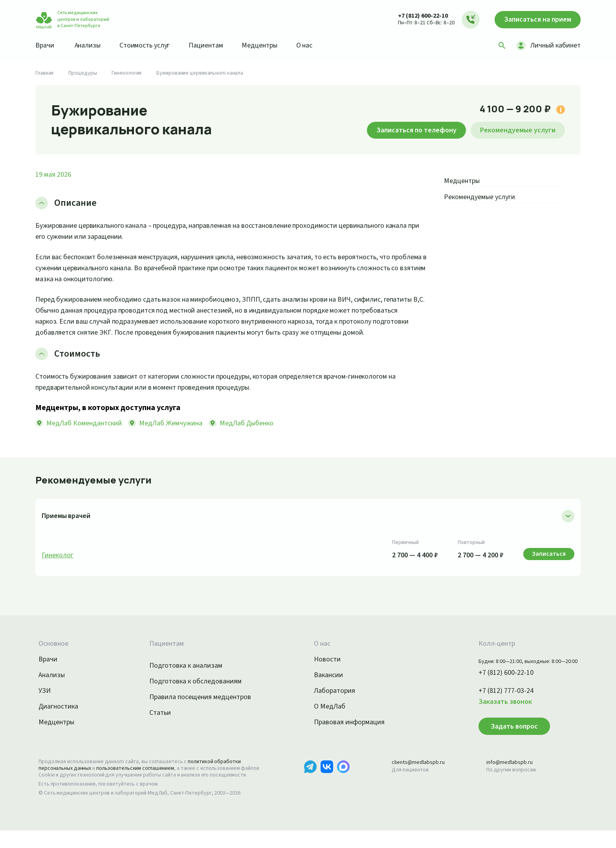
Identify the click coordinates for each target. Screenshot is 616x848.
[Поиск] (499, 46)
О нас (317, 45)
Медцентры (270, 45)
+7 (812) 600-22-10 (415, 16)
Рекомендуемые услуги (514, 130)
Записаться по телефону (406, 130)
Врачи (45, 45)
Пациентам (214, 45)
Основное (55, 655)
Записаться (534, 20)
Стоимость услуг (150, 45)
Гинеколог (58, 566)
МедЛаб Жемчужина (176, 434)
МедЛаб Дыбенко (256, 434)
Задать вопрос (503, 737)
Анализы (90, 45)
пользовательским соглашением (142, 779)
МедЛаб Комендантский (86, 434)
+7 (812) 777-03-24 (498, 702)
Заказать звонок (496, 713)
